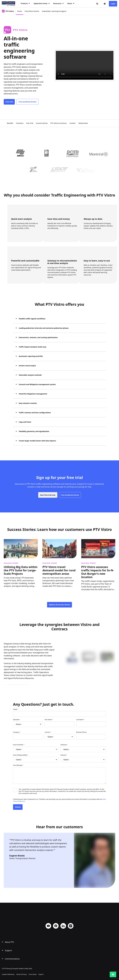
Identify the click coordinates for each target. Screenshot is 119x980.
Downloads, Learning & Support (54, 11)
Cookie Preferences (8, 974)
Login (113, 4)
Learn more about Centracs (17, 684)
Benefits (10, 123)
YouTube (48, 926)
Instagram (71, 926)
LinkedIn (63, 926)
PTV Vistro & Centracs (59, 123)
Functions (20, 123)
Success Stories (42, 123)
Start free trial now (48, 498)
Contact (72, 123)
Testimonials (83, 123)
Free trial (9, 102)
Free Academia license (27, 102)
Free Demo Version (32, 11)
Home (20, 11)
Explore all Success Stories (59, 605)
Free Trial (30, 123)
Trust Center (33, 974)
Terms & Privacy (21, 974)
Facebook (56, 926)
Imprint (41, 974)
